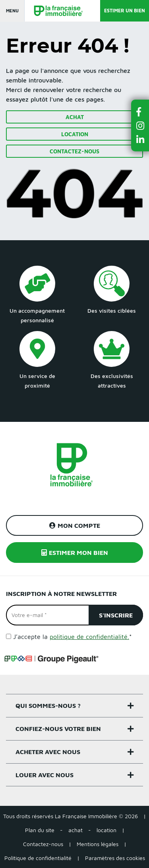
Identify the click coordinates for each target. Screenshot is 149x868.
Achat (75, 117)
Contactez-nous (74, 151)
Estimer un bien (125, 11)
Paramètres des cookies (115, 858)
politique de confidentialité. (89, 637)
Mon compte (75, 525)
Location (75, 134)
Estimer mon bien (75, 553)
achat (75, 830)
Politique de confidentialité (38, 858)
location (106, 830)
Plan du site (40, 830)
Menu (12, 11)
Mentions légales (98, 844)
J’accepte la (73, 637)
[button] (140, 112)
